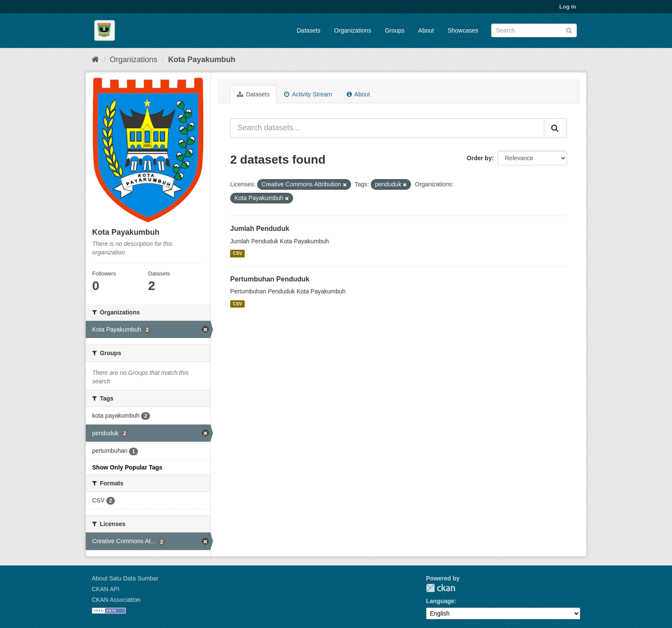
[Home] (95, 60)
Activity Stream (308, 94)
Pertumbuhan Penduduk (270, 279)
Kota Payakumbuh (202, 60)
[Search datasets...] (387, 128)
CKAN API (106, 589)
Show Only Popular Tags (127, 467)
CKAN (441, 588)
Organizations (353, 30)
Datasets (308, 30)
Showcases (463, 30)
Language (440, 601)
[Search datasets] (534, 30)
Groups (395, 30)
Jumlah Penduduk (260, 229)
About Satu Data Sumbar (125, 578)
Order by (479, 158)
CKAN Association (116, 600)
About (426, 30)
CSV (237, 254)
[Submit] (569, 30)
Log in (568, 7)
